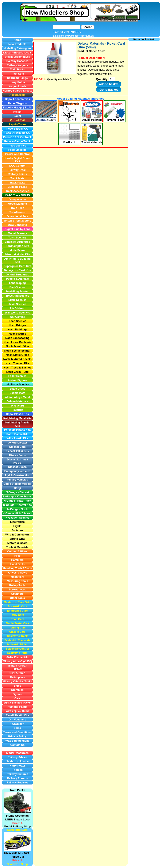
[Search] (67, 27)
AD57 (101, 51)
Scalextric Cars (17, 830)
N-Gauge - (10, 513)
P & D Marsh (24, 513)
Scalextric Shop (17, 864)
